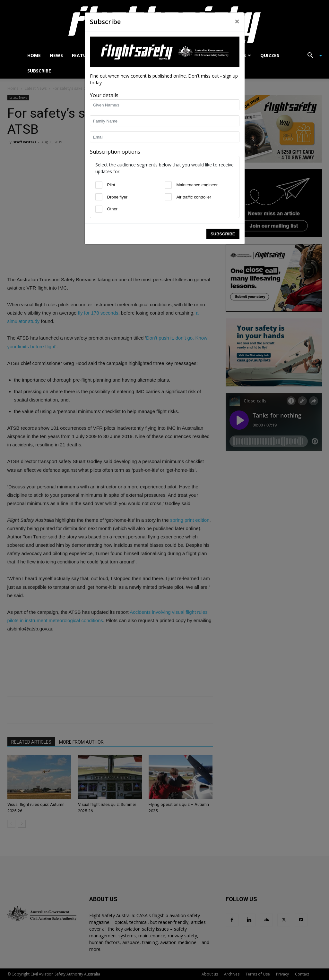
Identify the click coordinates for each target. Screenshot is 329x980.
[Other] (99, 209)
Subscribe (223, 234)
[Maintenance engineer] (168, 185)
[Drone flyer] (99, 197)
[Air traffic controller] (168, 197)
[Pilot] (99, 185)
